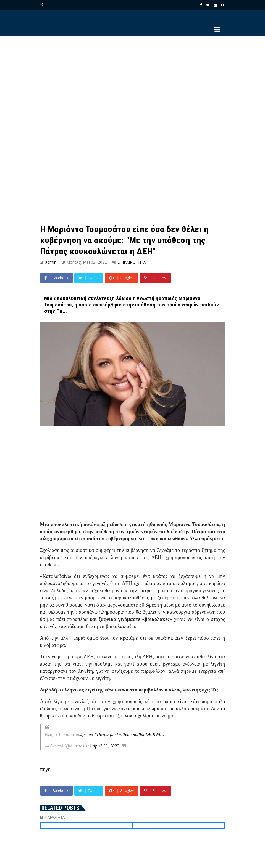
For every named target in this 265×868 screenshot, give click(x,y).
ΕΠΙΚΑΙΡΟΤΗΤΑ (132, 262)
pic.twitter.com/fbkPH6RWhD (137, 734)
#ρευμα (87, 734)
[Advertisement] (133, 86)
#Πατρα (102, 734)
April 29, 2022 (106, 746)
